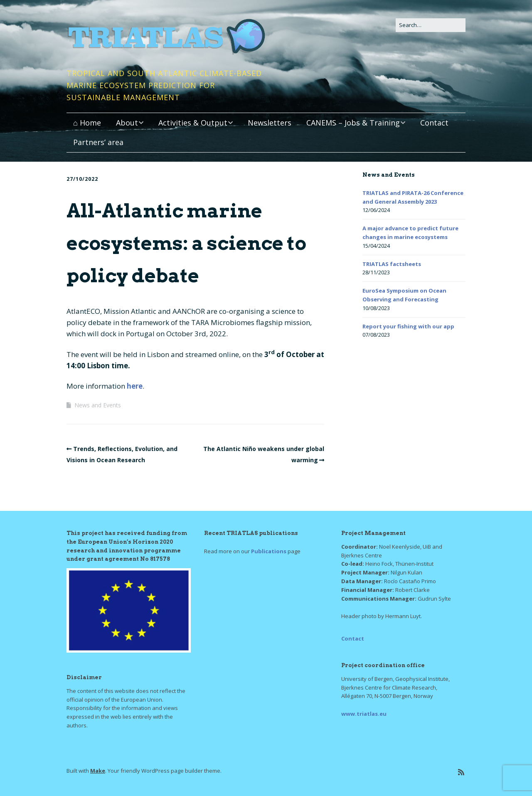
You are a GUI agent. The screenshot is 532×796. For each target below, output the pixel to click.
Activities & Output (193, 123)
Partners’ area (98, 142)
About (127, 123)
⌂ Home (87, 123)
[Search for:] (431, 25)
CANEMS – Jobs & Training (353, 123)
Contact (434, 123)
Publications (269, 551)
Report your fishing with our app (408, 326)
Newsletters (270, 123)
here (135, 386)
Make (98, 771)
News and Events (98, 405)
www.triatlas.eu (364, 714)
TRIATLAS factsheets (392, 264)
